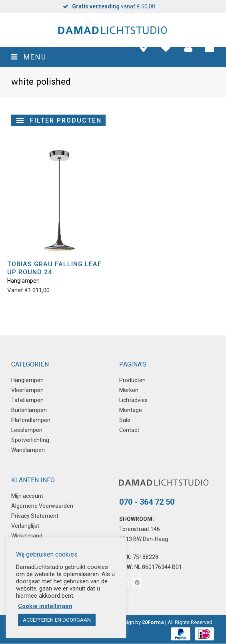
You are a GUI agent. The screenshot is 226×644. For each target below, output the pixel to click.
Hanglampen (23, 281)
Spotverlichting (30, 440)
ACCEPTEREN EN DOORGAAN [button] (57, 620)
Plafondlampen (31, 420)
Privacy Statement (35, 516)
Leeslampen (27, 430)
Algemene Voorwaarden (42, 506)
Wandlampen (28, 450)
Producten (132, 380)
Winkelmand (27, 536)
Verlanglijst (25, 526)
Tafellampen (27, 400)
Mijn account (27, 496)
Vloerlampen (27, 390)
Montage (131, 410)
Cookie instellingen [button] (45, 606)
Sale (125, 420)
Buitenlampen (29, 410)
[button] (113, 57)
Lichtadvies (133, 400)
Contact (129, 430)
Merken (129, 390)
